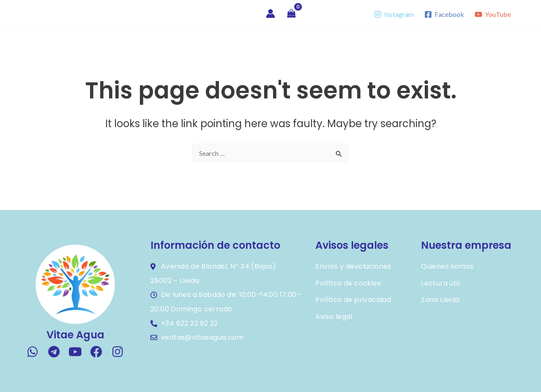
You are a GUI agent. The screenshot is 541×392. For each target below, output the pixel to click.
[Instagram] (394, 14)
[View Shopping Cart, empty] (292, 14)
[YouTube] (493, 14)
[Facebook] (444, 14)
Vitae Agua (47, 13)
